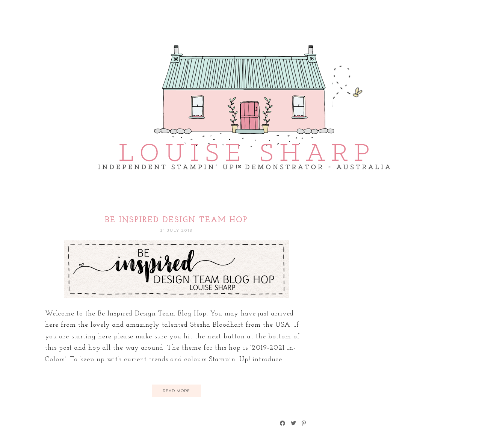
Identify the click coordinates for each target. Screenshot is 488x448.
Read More (176, 391)
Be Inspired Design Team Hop (176, 220)
